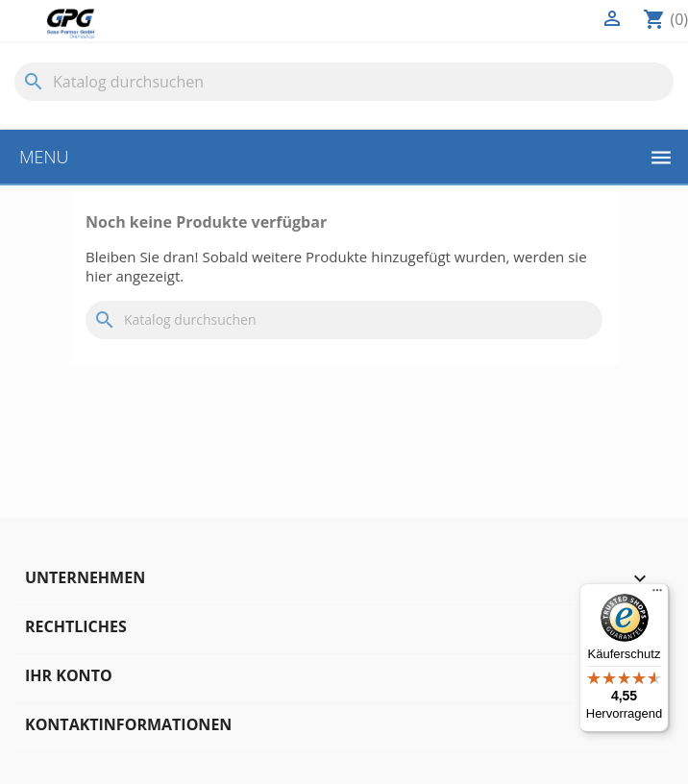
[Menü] (657, 595)
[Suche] (344, 82)
